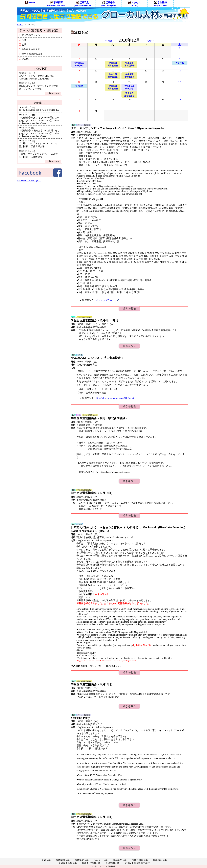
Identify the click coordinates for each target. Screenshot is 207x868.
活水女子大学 (101, 860)
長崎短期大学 (112, 863)
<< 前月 (108, 41)
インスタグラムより (108, 300)
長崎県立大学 (82, 860)
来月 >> (150, 41)
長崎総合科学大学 (68, 863)
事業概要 (56, 4)
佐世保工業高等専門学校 (137, 863)
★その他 (180, 63)
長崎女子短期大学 (91, 863)
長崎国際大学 (63, 860)
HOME (30, 2)
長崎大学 (46, 860)
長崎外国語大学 (140, 860)
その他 (24, 59)
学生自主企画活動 (29, 49)
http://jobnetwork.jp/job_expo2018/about (115, 398)
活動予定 (82, 4)
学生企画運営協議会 (30, 54)
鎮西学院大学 (120, 860)
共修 (22, 40)
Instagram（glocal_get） (29, 181)
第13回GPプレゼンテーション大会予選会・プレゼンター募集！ (39, 86)
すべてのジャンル (29, 35)
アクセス (134, 4)
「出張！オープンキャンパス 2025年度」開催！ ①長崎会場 (38, 154)
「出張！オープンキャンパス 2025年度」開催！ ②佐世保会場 (38, 144)
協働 (22, 44)
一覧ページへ (53, 93)
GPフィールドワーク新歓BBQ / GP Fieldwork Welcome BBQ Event (36, 76)
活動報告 (108, 4)
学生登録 (160, 4)
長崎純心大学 (160, 860)
